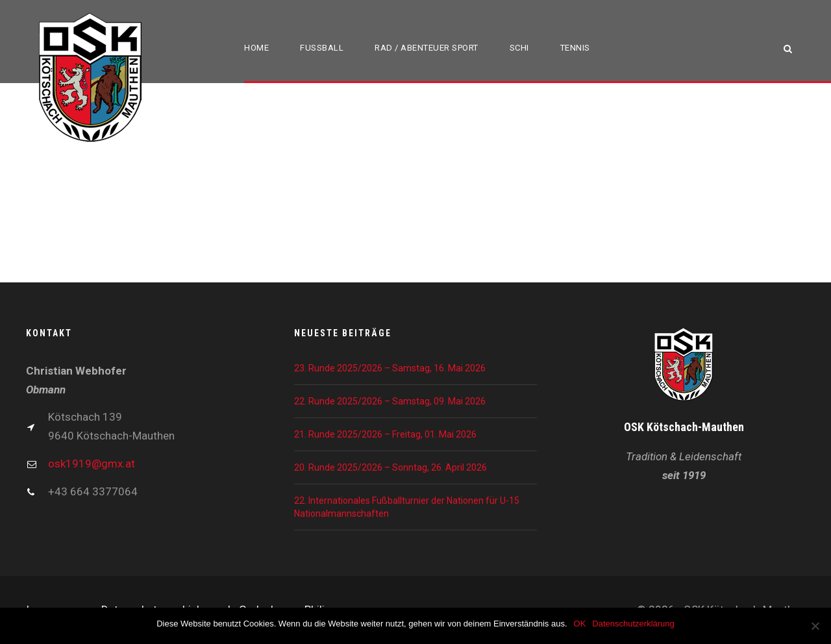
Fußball (322, 48)
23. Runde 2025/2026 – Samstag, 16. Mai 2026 (390, 368)
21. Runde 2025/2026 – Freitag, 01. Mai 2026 (385, 434)
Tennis (575, 48)
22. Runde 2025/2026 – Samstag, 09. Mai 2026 (390, 401)
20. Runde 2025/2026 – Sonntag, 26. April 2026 (391, 467)
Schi (519, 48)
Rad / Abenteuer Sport (427, 48)
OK (580, 624)
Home (256, 48)
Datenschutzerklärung (633, 624)
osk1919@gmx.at (92, 464)
